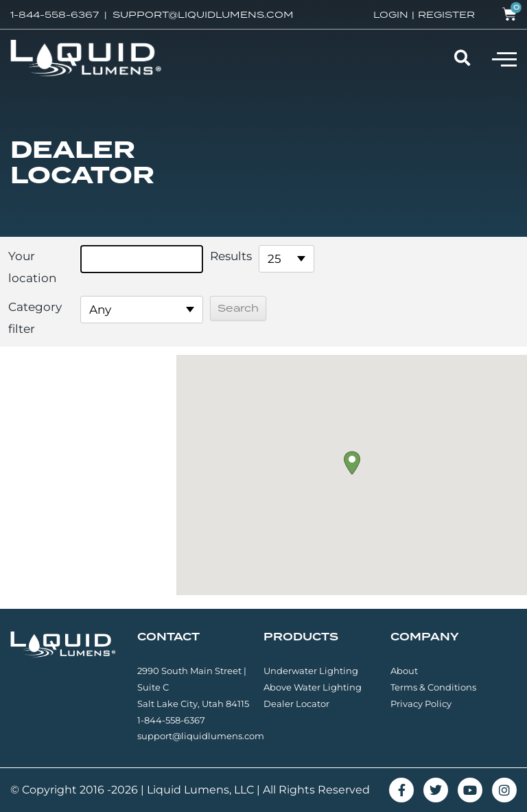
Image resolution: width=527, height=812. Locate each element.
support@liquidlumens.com (201, 736)
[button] (504, 58)
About (404, 671)
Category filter (35, 318)
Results (231, 256)
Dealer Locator (296, 704)
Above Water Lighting (313, 687)
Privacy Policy (421, 704)
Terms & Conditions (433, 687)
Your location (32, 267)
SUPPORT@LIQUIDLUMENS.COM (203, 14)
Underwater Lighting (311, 671)
